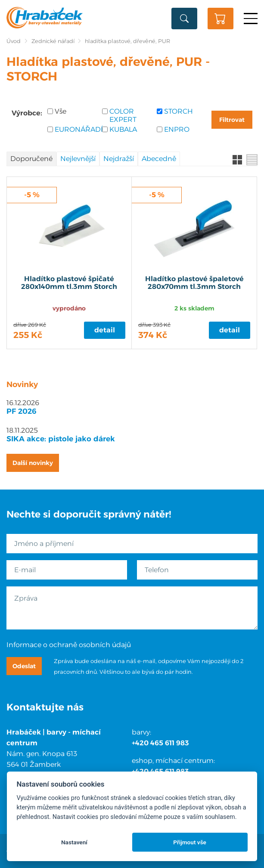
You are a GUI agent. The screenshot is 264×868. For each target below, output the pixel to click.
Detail (105, 330)
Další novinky (33, 463)
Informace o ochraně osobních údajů (69, 645)
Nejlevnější (78, 159)
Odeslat (24, 666)
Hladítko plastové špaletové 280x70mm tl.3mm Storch (194, 283)
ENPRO (177, 129)
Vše (61, 111)
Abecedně (159, 159)
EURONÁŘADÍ (75, 129)
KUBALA (123, 129)
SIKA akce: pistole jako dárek (61, 439)
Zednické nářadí (53, 41)
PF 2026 (22, 411)
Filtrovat (232, 120)
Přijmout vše (190, 842)
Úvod (14, 41)
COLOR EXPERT (123, 115)
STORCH (179, 111)
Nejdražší (119, 159)
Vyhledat (184, 19)
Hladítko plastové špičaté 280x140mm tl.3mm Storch (69, 283)
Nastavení (74, 842)
